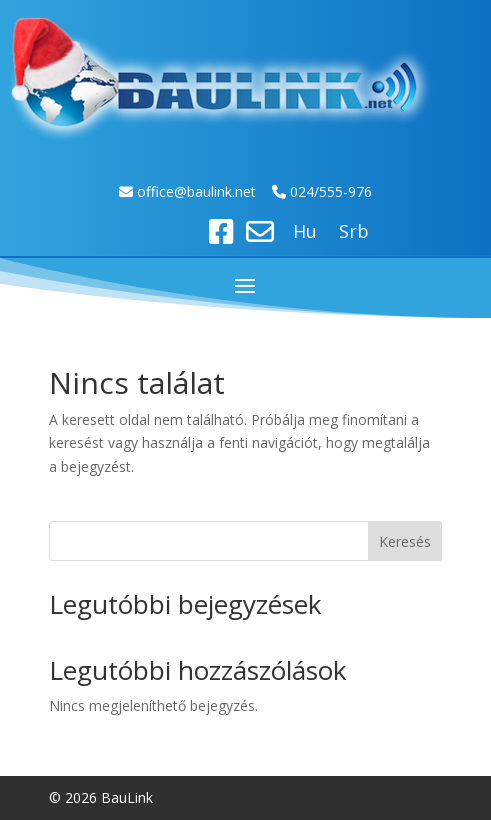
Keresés (405, 541)
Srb (354, 233)
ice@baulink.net (207, 191)
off (148, 191)
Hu (305, 233)
